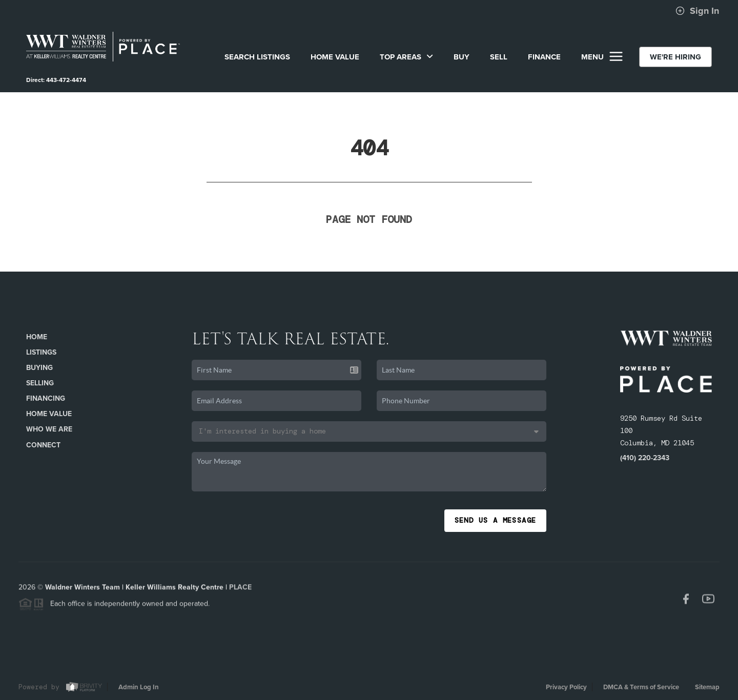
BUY (462, 57)
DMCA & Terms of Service (641, 687)
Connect (43, 445)
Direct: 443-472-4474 (56, 80)
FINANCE (544, 57)
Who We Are (49, 429)
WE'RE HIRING (675, 57)
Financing (46, 398)
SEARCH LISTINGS (257, 57)
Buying (39, 368)
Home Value (335, 57)
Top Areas (406, 57)
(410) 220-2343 (645, 458)
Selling (40, 383)
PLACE (240, 590)
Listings (41, 352)
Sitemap (707, 687)
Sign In (697, 11)
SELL (499, 57)
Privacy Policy (566, 687)
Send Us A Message (496, 520)
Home (37, 337)
